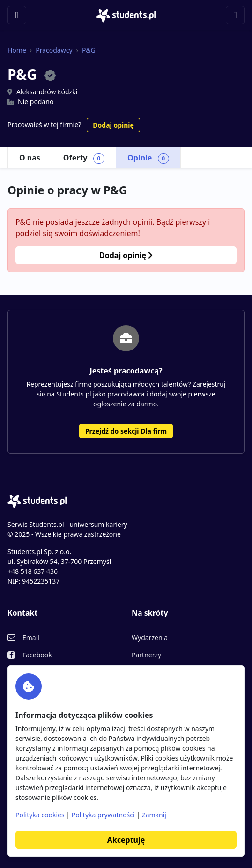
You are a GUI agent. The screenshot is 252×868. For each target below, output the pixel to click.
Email (31, 637)
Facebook (37, 655)
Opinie (148, 158)
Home (17, 50)
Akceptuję (126, 840)
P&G (89, 50)
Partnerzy (146, 655)
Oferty (84, 158)
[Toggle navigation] (17, 15)
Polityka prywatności (103, 815)
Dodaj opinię (113, 125)
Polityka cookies (40, 815)
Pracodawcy (54, 50)
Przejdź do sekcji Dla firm (126, 431)
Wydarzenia (150, 637)
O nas (30, 158)
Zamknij (154, 815)
